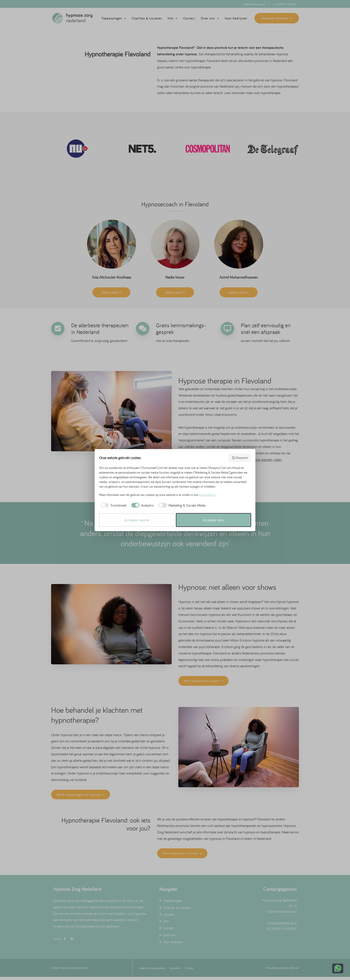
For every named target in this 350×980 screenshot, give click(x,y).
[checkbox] (113, 505)
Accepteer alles (214, 520)
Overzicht (240, 458)
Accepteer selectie (137, 520)
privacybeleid (207, 495)
